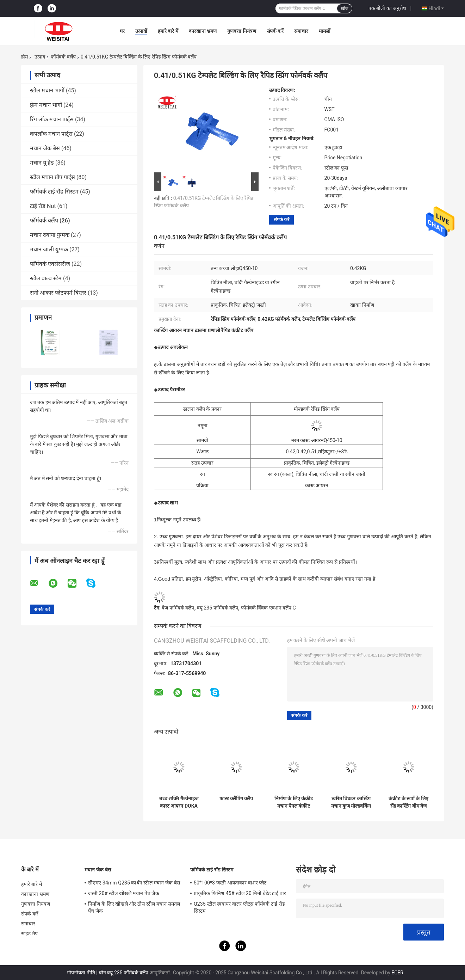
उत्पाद (40, 57)
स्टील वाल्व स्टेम (46, 278)
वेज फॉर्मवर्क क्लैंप (178, 608)
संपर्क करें (275, 31)
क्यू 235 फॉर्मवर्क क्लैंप (218, 608)
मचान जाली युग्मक (49, 249)
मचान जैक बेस (45, 148)
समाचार (301, 31)
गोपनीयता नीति (81, 973)
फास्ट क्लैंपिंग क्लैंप (236, 798)
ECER (397, 973)
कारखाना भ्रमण (203, 31)
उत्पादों (141, 31)
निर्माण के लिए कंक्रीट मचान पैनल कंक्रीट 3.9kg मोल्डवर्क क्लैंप (293, 802)
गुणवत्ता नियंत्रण (241, 31)
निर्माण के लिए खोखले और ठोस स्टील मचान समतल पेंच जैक (134, 907)
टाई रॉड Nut (43, 206)
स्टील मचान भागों (47, 90)
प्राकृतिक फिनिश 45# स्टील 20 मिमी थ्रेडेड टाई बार (240, 893)
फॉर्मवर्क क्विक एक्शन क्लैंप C (268, 608)
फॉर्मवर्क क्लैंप (63, 57)
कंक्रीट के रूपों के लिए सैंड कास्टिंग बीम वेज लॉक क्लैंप (408, 802)
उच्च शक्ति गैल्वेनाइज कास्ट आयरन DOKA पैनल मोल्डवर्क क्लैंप (179, 802)
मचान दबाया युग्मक (50, 235)
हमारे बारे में (168, 31)
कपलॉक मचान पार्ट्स (51, 134)
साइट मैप (29, 933)
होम (24, 57)
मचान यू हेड (42, 163)
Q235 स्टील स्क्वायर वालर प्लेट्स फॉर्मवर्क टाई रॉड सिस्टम (239, 907)
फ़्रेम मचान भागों (46, 105)
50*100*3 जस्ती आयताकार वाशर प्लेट (230, 883)
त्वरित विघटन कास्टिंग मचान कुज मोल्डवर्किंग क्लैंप (351, 802)
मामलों (325, 31)
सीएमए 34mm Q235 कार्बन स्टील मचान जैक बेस (134, 883)
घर (122, 31)
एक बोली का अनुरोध (387, 8)
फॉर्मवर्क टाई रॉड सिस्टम (54, 192)
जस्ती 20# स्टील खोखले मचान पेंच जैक (124, 893)
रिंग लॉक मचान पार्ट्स (52, 119)
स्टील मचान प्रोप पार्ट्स (52, 177)
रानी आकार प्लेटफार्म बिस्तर (58, 293)
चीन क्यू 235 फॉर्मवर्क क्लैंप (124, 973)
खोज (345, 8)
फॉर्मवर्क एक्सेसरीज (50, 264)
